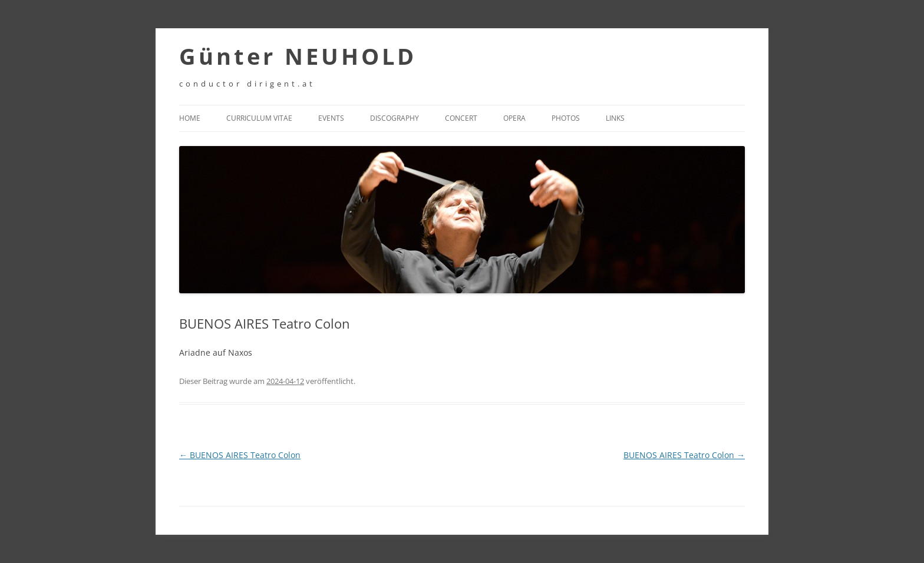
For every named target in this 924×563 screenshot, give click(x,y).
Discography (395, 118)
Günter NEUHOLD (298, 56)
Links (615, 118)
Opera (514, 118)
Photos (566, 118)
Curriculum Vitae (259, 118)
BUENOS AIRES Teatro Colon (240, 455)
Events (331, 118)
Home (190, 118)
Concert (461, 118)
